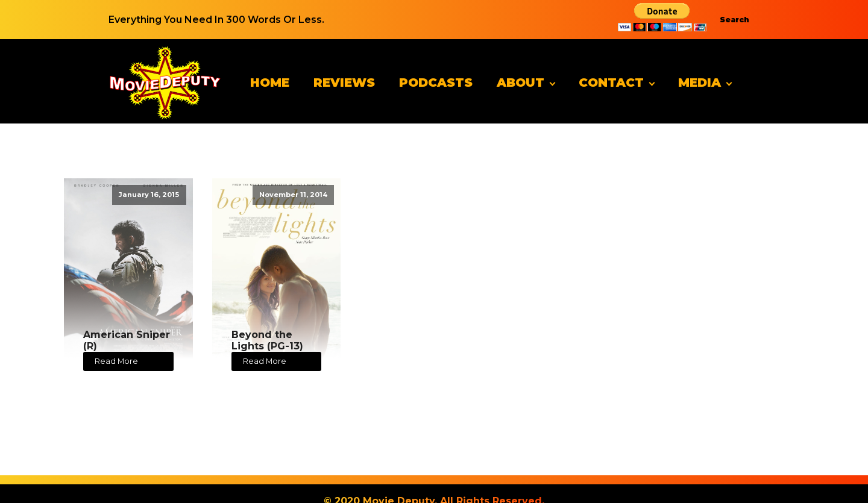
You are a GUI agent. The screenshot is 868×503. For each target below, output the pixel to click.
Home (270, 83)
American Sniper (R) (127, 340)
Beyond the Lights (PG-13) (267, 340)
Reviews (344, 83)
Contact (611, 83)
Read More (116, 361)
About (520, 83)
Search (734, 20)
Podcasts (436, 83)
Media (700, 83)
